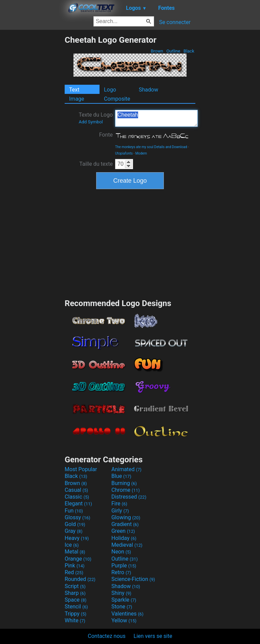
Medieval (127, 545)
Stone (122, 607)
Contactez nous (106, 636)
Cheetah (156, 118)
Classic (77, 497)
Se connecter (175, 22)
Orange (78, 559)
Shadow (148, 90)
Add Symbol (91, 122)
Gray (73, 531)
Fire (119, 504)
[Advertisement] (32, 137)
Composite (117, 99)
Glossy (78, 517)
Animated (126, 469)
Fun (74, 511)
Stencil (76, 607)
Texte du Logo (96, 118)
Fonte (106, 135)
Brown (157, 51)
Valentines (127, 614)
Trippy (75, 614)
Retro (121, 572)
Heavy (77, 538)
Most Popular (81, 469)
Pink (75, 566)
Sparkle (124, 600)
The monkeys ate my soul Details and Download (151, 147)
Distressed (129, 497)
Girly (120, 511)
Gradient (125, 524)
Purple (124, 566)
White (75, 620)
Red (74, 572)
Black (189, 51)
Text (74, 90)
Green (123, 531)
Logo (110, 90)
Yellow (124, 620)
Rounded (80, 579)
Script (75, 586)
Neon (121, 552)
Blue (121, 476)
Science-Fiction (133, 579)
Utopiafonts (124, 153)
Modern (141, 153)
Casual (76, 490)
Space (75, 600)
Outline (173, 51)
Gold (75, 524)
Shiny (121, 593)
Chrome (126, 490)
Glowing (126, 517)
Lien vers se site (153, 636)
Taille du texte (96, 164)
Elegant (78, 504)
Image (77, 99)
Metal (75, 552)
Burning (124, 483)
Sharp (75, 593)
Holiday (124, 538)
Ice (72, 545)
